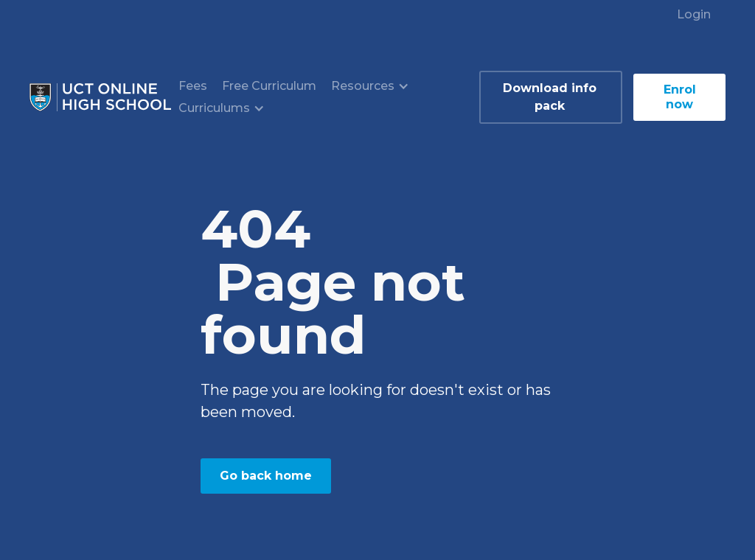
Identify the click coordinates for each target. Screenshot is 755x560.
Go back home (266, 476)
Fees (193, 86)
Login (694, 14)
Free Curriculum (269, 86)
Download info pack (550, 97)
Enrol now (680, 97)
